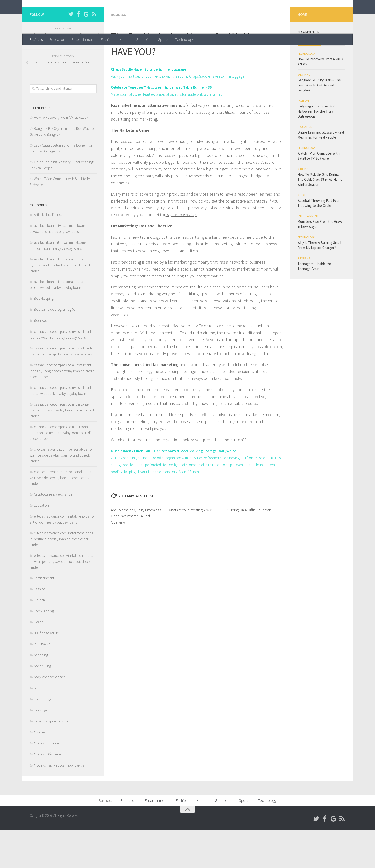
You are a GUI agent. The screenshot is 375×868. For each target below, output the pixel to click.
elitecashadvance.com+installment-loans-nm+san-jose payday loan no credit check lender (62, 600)
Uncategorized (45, 748)
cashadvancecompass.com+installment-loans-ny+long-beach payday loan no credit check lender (62, 409)
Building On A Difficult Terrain (249, 555)
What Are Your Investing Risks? (192, 555)
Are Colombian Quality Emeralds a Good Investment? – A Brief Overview (137, 561)
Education (57, 39)
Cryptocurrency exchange (53, 533)
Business (36, 39)
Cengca (45, 17)
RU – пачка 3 (43, 682)
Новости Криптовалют (52, 759)
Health (124, 39)
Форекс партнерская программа (59, 803)
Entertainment (83, 39)
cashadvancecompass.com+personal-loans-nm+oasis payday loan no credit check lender (62, 448)
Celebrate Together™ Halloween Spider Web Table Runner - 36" (170, 125)
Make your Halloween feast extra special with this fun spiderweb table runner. (180, 132)
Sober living (42, 704)
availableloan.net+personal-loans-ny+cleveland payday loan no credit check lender (60, 303)
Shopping (144, 39)
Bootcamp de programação (55, 348)
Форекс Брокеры (47, 781)
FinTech (39, 638)
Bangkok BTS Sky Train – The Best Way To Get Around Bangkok (319, 123)
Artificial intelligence (48, 253)
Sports (163, 39)
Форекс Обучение (48, 792)
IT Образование (46, 671)
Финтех (40, 770)
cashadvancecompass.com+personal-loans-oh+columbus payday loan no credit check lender (61, 471)
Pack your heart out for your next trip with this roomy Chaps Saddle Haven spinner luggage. (192, 114)
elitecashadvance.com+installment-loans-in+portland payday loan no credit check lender (62, 577)
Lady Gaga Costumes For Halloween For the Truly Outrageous (316, 149)
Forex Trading (44, 649)
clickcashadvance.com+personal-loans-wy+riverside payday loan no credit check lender (61, 516)
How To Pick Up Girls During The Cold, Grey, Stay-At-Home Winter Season (320, 218)
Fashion (107, 39)
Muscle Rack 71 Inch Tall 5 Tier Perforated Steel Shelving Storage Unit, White (183, 489)
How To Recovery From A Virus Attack (61, 156)
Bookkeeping (44, 337)
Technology (184, 39)
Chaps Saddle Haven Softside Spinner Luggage (154, 107)
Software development (50, 715)
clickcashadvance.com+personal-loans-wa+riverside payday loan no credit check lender (61, 493)
